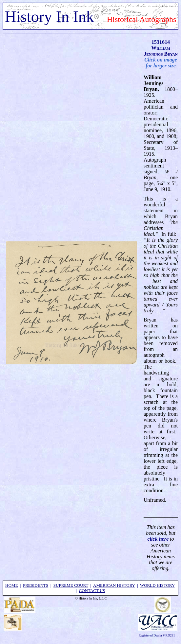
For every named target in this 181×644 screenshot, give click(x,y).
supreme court (71, 585)
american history (114, 585)
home (11, 585)
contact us (92, 591)
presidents (36, 585)
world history (157, 585)
